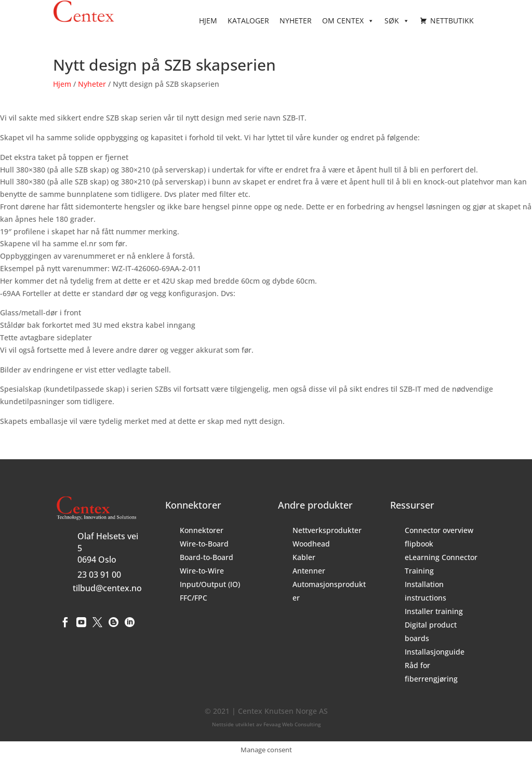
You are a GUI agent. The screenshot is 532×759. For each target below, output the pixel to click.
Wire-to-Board (204, 544)
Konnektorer (202, 530)
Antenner (309, 571)
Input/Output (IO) (210, 584)
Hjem (208, 21)
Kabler (304, 557)
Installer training (434, 611)
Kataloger (248, 21)
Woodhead (311, 544)
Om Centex (348, 21)
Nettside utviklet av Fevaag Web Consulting (266, 724)
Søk (397, 21)
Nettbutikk (452, 21)
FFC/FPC (194, 598)
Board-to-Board (207, 557)
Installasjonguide (435, 652)
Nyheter (296, 21)
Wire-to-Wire (202, 571)
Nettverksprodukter (327, 530)
